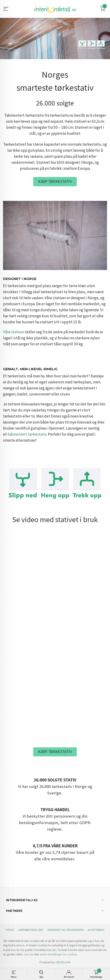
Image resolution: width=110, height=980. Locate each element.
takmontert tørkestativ (27, 434)
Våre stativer (14, 332)
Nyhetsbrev (96, 930)
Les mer (29, 954)
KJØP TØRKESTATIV (55, 182)
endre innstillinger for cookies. (59, 954)
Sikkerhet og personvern (65, 930)
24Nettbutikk (63, 962)
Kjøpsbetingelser (31, 930)
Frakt (10, 930)
